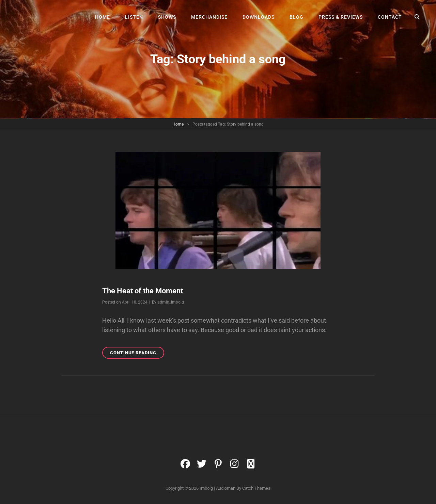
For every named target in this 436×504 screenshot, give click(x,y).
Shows (167, 17)
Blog (297, 17)
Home (103, 17)
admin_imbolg (171, 302)
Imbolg (206, 488)
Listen (134, 17)
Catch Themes (256, 488)
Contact (390, 17)
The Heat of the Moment (143, 291)
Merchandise (209, 17)
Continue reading (137, 354)
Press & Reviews (341, 17)
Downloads (259, 17)
